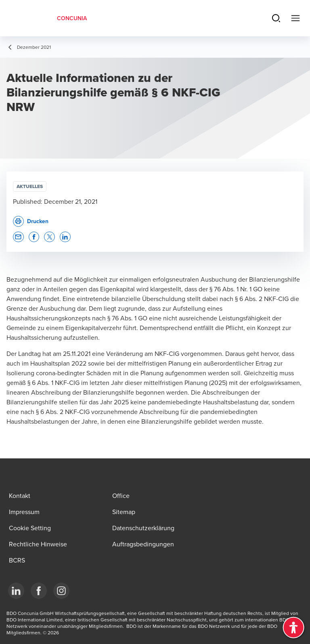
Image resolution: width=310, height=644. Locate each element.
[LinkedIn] (16, 591)
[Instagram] (61, 591)
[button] (18, 237)
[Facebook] (39, 591)
